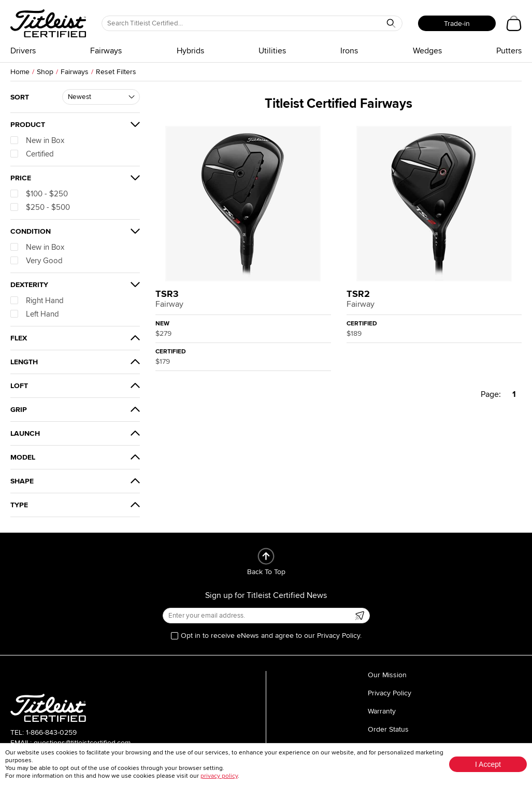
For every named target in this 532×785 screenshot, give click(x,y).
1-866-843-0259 (51, 732)
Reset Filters (116, 72)
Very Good (37, 261)
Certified (32, 154)
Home (20, 72)
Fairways (106, 51)
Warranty (382, 711)
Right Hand (37, 301)
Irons (349, 51)
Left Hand (35, 314)
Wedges (427, 51)
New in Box (37, 140)
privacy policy (219, 776)
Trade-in (457, 24)
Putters (509, 51)
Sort (20, 97)
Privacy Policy (390, 693)
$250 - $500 (40, 207)
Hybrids (190, 51)
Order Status (388, 729)
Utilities (272, 51)
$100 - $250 (39, 194)
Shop (45, 72)
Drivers (23, 51)
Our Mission (387, 675)
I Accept (488, 764)
